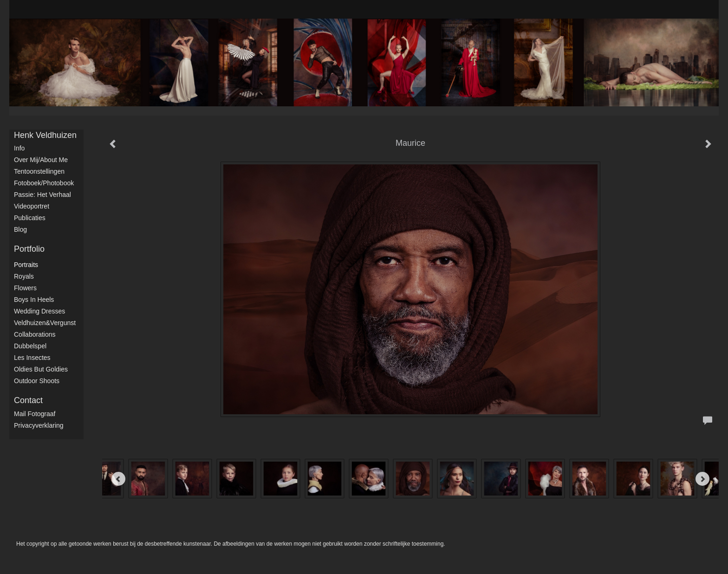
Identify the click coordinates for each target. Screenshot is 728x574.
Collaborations (35, 334)
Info (19, 148)
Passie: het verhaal (42, 195)
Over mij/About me (41, 160)
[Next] (702, 479)
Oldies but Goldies (41, 369)
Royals (24, 276)
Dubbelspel (30, 346)
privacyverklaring (39, 425)
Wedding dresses (39, 311)
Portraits (26, 265)
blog (20, 229)
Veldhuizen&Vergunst (45, 323)
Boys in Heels (34, 300)
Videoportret (32, 206)
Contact (28, 400)
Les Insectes (32, 358)
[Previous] (118, 479)
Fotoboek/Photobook (44, 183)
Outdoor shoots (37, 381)
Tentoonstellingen (39, 171)
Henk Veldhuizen (45, 135)
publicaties (30, 218)
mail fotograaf (35, 414)
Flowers (25, 288)
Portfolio (29, 249)
